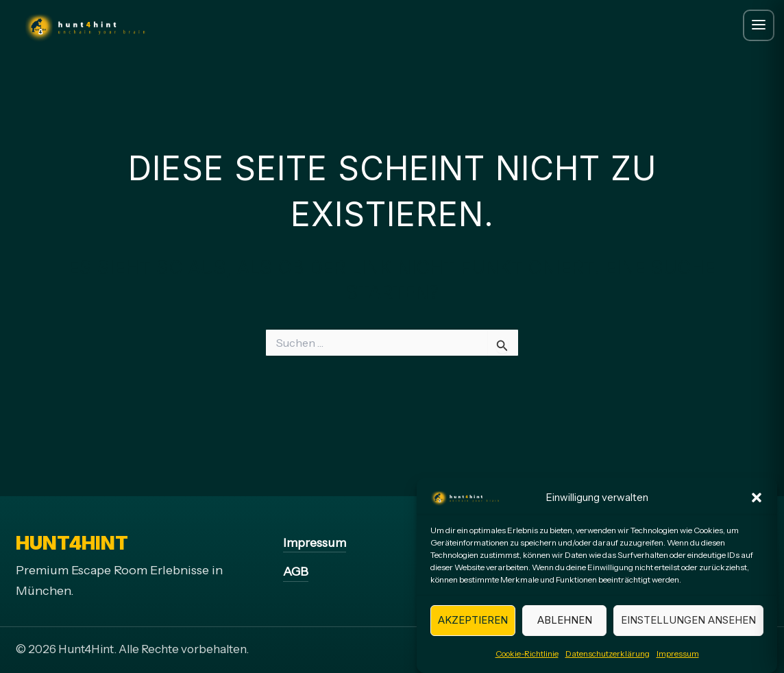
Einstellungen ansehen (688, 627)
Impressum (678, 660)
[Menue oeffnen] (759, 25)
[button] (757, 504)
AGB (296, 572)
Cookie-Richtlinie (527, 660)
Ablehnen (565, 627)
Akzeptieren (473, 627)
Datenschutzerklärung (608, 660)
